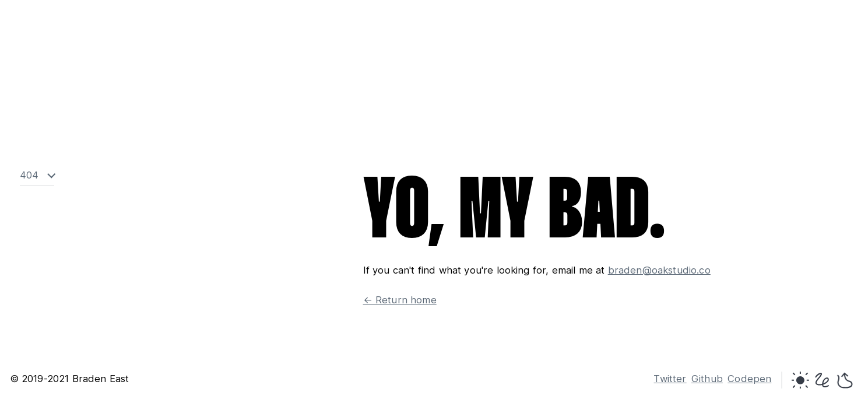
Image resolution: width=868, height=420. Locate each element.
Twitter (670, 379)
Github (707, 379)
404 (29, 175)
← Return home (400, 300)
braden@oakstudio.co (659, 270)
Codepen (749, 379)
